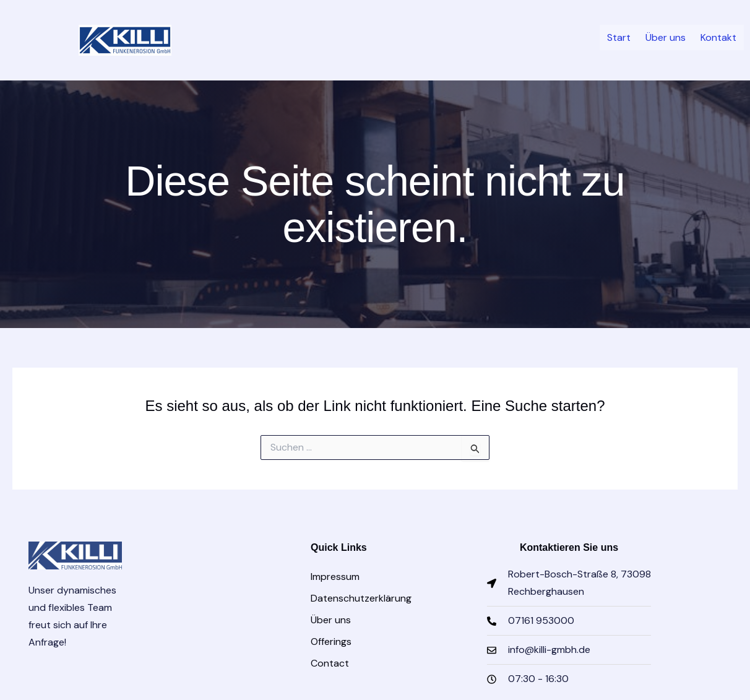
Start (610, 39)
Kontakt (717, 39)
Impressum (335, 577)
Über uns (660, 39)
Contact (330, 663)
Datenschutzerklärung (361, 598)
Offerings (331, 642)
